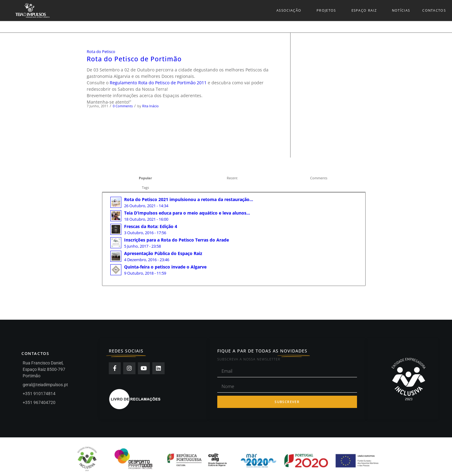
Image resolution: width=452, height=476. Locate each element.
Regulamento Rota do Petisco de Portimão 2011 (158, 83)
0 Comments (123, 106)
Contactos (434, 10)
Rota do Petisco (101, 52)
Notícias (401, 10)
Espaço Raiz (366, 10)
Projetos (328, 10)
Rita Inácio (150, 106)
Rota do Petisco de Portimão (134, 59)
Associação (290, 10)
